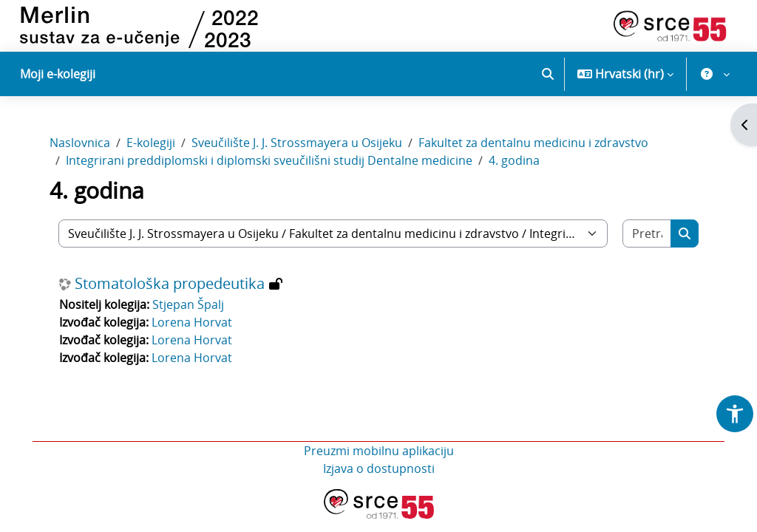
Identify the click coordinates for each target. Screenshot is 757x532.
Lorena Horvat (195, 326)
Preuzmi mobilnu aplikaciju (379, 454)
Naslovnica (83, 146)
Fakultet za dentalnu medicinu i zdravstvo (536, 146)
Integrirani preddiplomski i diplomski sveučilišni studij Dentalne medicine (272, 164)
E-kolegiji (154, 146)
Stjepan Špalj (191, 308)
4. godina (517, 164)
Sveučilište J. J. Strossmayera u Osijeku (300, 146)
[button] (548, 74)
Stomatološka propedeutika (173, 287)
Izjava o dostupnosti (379, 472)
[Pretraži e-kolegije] (645, 237)
